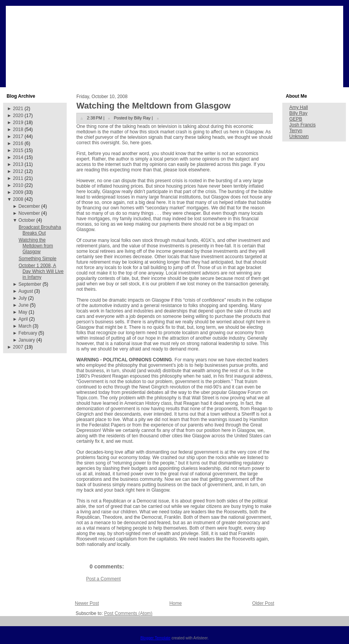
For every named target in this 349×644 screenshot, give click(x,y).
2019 (18, 123)
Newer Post (87, 603)
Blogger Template (155, 638)
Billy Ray (298, 113)
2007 (18, 347)
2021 (18, 109)
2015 (18, 150)
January (27, 340)
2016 (18, 143)
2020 (18, 116)
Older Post (263, 603)
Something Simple (37, 259)
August (26, 291)
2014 (18, 157)
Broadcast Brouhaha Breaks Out (40, 230)
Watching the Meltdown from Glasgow (36, 246)
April (23, 319)
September (30, 284)
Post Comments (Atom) (128, 613)
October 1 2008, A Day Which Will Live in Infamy (41, 271)
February (28, 333)
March (25, 326)
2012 (18, 171)
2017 (18, 136)
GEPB (296, 119)
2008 (18, 199)
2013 (18, 164)
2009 (18, 192)
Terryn (296, 131)
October (27, 220)
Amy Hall (299, 107)
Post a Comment (103, 579)
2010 (18, 185)
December (29, 206)
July (23, 298)
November (29, 213)
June (24, 305)
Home (176, 603)
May (23, 312)
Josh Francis (302, 125)
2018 (18, 129)
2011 (18, 178)
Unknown (299, 136)
